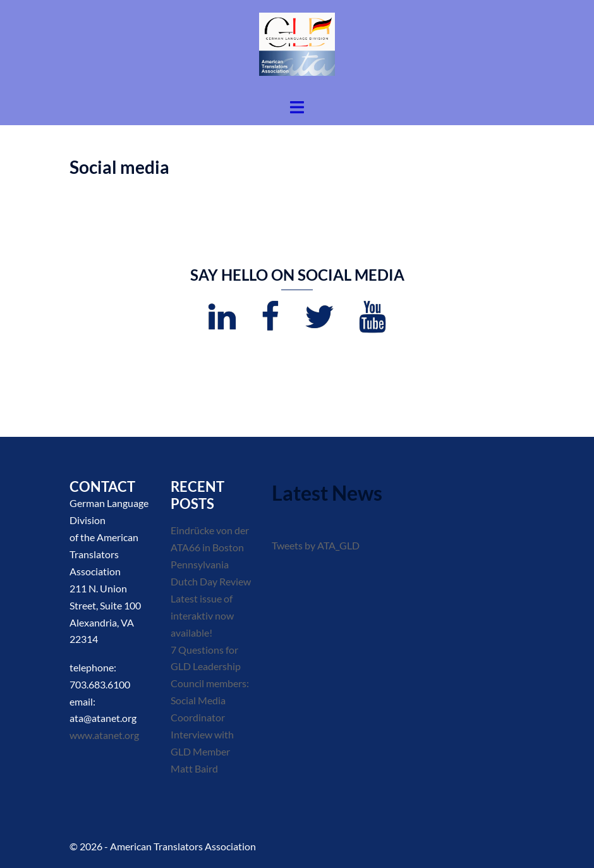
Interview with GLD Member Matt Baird (202, 751)
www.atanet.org (104, 735)
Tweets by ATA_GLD (316, 545)
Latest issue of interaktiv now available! (202, 615)
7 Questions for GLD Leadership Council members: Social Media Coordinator (210, 684)
